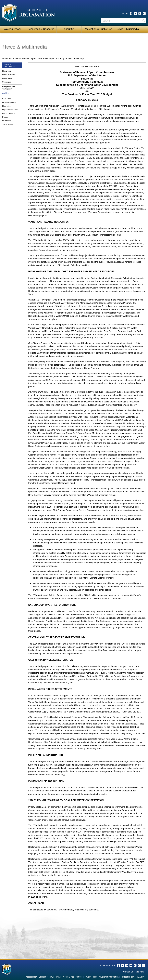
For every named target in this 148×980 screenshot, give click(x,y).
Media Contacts (9, 113)
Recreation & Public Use (98, 29)
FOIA (58, 977)
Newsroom (21, 58)
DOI (52, 977)
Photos (5, 117)
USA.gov (140, 977)
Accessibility (31, 977)
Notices (79, 977)
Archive (5, 93)
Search (144, 22)
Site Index (140, 972)
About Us (69, 29)
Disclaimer (44, 977)
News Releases (9, 75)
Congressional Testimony (40, 58)
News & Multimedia (128, 29)
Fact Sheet (7, 99)
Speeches (7, 82)
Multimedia (7, 121)
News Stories (8, 78)
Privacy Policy (91, 977)
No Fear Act (68, 977)
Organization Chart (10, 110)
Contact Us (128, 972)
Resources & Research (41, 29)
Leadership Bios (9, 102)
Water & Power (13, 29)
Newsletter (7, 106)
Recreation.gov (127, 977)
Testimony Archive (63, 58)
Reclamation (8, 58)
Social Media (8, 124)
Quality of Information (109, 977)
